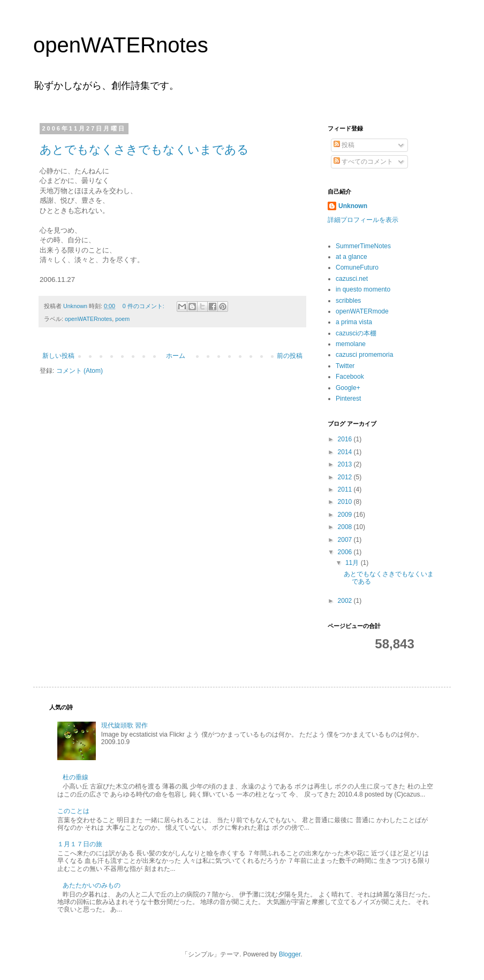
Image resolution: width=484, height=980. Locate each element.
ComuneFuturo (357, 267)
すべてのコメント (363, 162)
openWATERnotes (121, 45)
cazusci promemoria (364, 355)
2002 (346, 601)
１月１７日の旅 (80, 844)
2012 (346, 477)
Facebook (350, 377)
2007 (346, 540)
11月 (353, 563)
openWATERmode (362, 311)
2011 (346, 489)
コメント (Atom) (80, 371)
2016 (346, 439)
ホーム (176, 356)
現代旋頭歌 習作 (124, 725)
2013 (346, 464)
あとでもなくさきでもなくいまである (144, 150)
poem (122, 319)
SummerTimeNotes (363, 246)
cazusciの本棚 (356, 333)
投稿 (344, 145)
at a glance (351, 257)
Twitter (345, 366)
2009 (346, 515)
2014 (346, 452)
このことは (73, 811)
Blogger (290, 954)
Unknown (353, 206)
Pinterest (348, 399)
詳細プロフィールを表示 (363, 220)
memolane (351, 344)
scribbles (348, 301)
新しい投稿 (58, 356)
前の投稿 (290, 356)
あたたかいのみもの (92, 885)
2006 (346, 552)
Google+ (348, 388)
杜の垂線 (75, 777)
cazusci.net (352, 279)
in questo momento (363, 289)
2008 (346, 527)
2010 (346, 502)
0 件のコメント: (144, 306)
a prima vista (354, 322)
